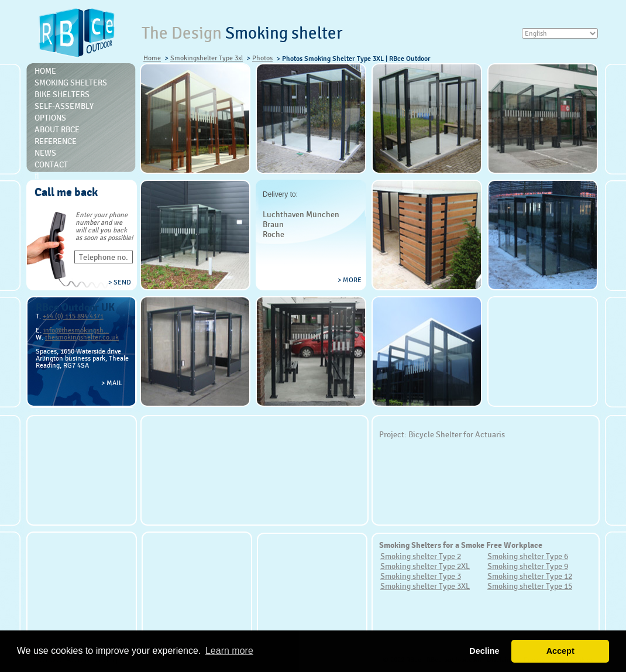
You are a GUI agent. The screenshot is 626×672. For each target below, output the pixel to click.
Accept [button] (560, 651)
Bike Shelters (62, 94)
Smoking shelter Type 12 (530, 576)
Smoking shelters (71, 83)
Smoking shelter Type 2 (421, 556)
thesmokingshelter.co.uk (82, 337)
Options (50, 118)
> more (350, 280)
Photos (262, 58)
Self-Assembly (64, 106)
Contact (51, 164)
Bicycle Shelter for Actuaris (457, 434)
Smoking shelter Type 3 (421, 576)
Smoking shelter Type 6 (528, 556)
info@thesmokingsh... (76, 330)
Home (152, 58)
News (45, 153)
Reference (56, 141)
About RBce (57, 129)
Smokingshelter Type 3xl (207, 58)
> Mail (112, 383)
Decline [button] (484, 651)
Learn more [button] (229, 651)
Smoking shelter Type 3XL (425, 586)
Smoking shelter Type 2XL (425, 566)
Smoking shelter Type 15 (530, 586)
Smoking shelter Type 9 (528, 566)
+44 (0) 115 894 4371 (73, 316)
